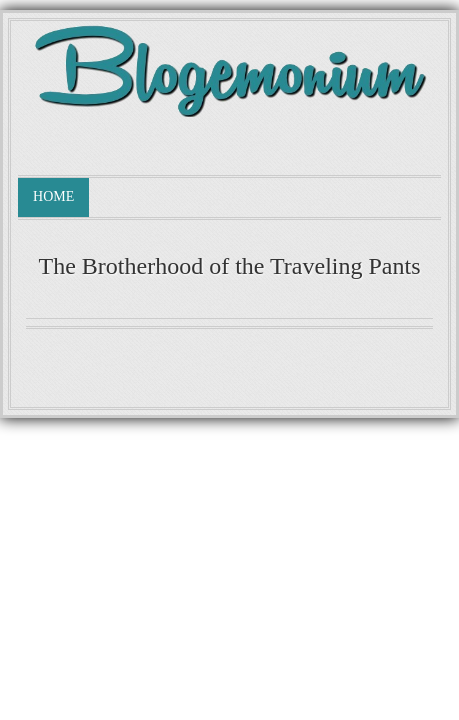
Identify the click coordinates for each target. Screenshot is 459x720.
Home (53, 196)
